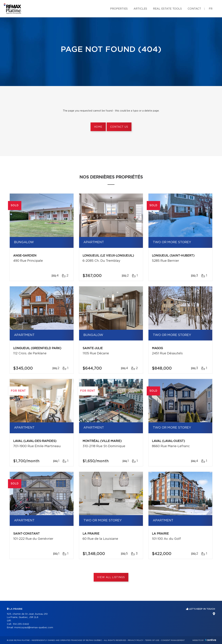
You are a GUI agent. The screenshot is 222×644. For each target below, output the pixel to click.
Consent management (173, 640)
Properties (119, 9)
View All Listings (111, 577)
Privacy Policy (136, 640)
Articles (140, 9)
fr (211, 9)
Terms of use (152, 640)
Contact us (119, 127)
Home (98, 127)
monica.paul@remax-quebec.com (34, 628)
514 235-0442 (21, 624)
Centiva (211, 640)
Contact (194, 9)
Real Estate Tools (167, 9)
